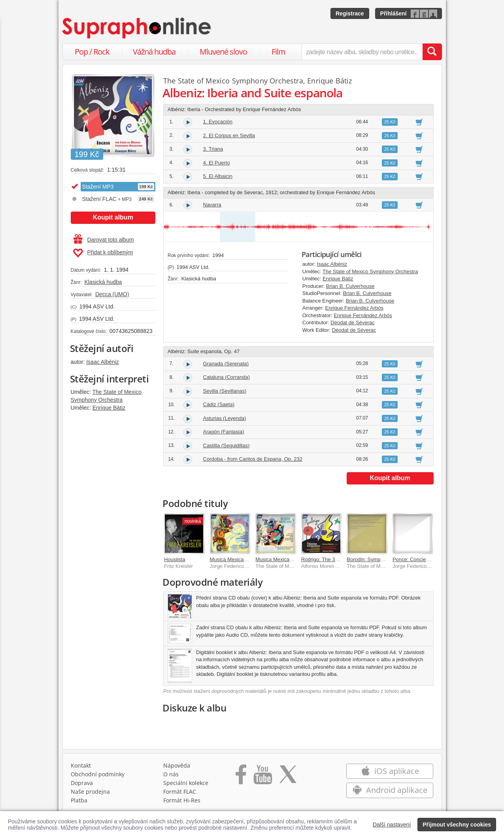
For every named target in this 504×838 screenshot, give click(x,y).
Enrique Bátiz (109, 408)
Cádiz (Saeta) (219, 404)
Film (278, 52)
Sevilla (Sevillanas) (225, 391)
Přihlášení (394, 13)
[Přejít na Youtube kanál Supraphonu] (262, 777)
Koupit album (113, 217)
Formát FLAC (180, 792)
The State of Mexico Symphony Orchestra (233, 81)
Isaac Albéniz (103, 362)
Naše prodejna (90, 792)
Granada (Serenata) (226, 364)
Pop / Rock (92, 52)
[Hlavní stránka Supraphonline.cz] (137, 28)
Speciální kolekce (186, 783)
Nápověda (177, 765)
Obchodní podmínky (98, 774)
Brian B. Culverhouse (350, 286)
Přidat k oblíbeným (103, 253)
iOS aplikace (390, 771)
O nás (171, 774)
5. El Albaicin (218, 176)
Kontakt (81, 765)
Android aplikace (390, 790)
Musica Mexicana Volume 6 (241, 559)
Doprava (82, 783)
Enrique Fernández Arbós (354, 308)
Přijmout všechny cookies (457, 825)
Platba (79, 800)
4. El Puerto (217, 163)
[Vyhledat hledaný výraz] (432, 52)
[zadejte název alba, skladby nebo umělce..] (362, 52)
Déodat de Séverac (352, 323)
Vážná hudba (154, 52)
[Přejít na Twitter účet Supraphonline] (288, 777)
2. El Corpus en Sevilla (229, 135)
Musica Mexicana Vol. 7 (282, 559)
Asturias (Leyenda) (225, 418)
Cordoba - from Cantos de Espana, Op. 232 (253, 459)
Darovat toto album (104, 240)
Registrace (350, 13)
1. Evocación (218, 122)
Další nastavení (392, 825)
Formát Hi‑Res (182, 800)
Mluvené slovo (223, 52)
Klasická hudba (103, 282)
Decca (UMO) (112, 294)
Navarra (212, 205)
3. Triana (213, 149)
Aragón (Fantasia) (224, 432)
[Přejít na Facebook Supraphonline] (241, 777)
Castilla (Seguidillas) (227, 445)
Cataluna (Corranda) (227, 377)
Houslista (175, 559)
